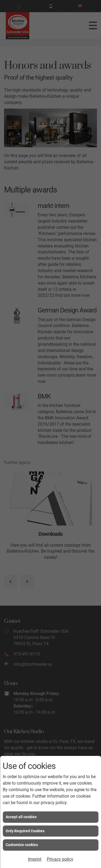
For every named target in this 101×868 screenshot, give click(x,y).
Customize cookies (22, 845)
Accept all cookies (21, 817)
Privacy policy (60, 859)
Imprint (35, 859)
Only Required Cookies (25, 831)
